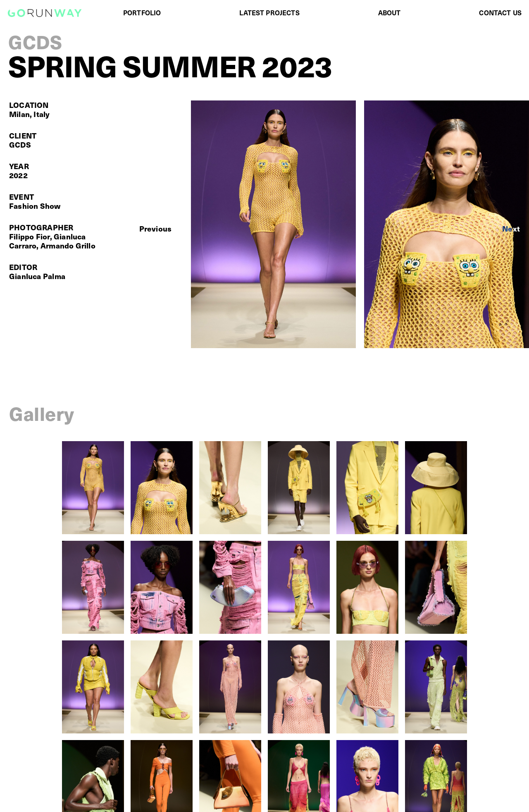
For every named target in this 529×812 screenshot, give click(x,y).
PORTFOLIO (142, 12)
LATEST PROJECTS (269, 12)
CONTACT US (500, 12)
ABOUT (390, 12)
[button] (156, 229)
